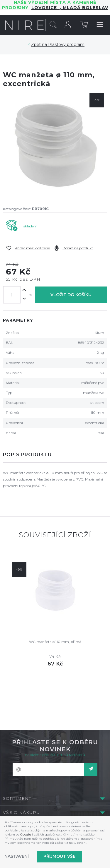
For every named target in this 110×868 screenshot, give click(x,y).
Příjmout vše (59, 856)
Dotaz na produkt (78, 248)
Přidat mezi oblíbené (32, 248)
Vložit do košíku (71, 295)
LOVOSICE (46, 8)
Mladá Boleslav (85, 8)
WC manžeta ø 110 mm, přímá (55, 642)
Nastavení (17, 856)
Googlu (26, 834)
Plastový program (66, 44)
